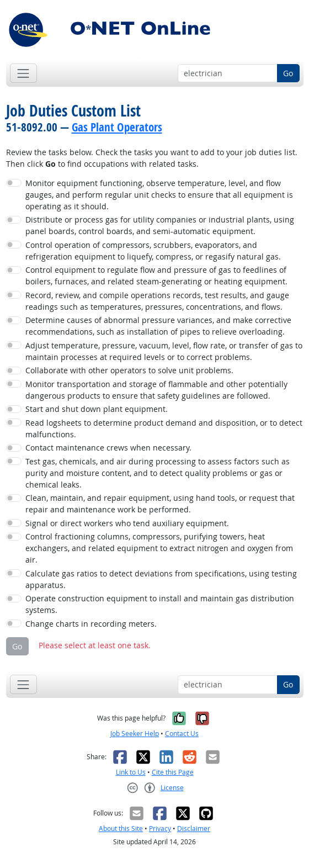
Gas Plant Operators (117, 127)
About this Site (121, 829)
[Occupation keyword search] (228, 73)
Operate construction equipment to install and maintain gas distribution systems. (160, 604)
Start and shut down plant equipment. (97, 409)
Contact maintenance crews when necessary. (108, 448)
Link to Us (131, 772)
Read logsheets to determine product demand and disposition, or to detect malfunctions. (164, 428)
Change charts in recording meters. (91, 624)
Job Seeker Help (135, 734)
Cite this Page (173, 772)
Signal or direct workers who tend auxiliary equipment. (127, 523)
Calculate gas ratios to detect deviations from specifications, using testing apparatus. (161, 579)
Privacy (160, 829)
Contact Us (182, 734)
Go (288, 73)
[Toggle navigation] (23, 73)
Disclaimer (194, 829)
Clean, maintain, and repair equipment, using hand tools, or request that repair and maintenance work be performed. (160, 504)
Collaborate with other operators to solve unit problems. (129, 370)
